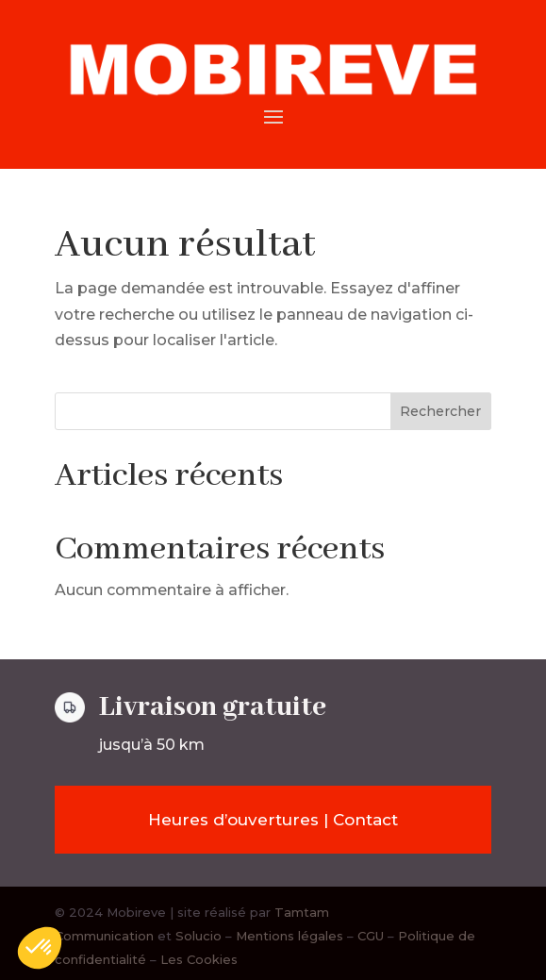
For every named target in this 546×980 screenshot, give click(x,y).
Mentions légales (290, 936)
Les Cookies (199, 959)
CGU (371, 936)
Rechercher (440, 411)
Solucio (199, 936)
